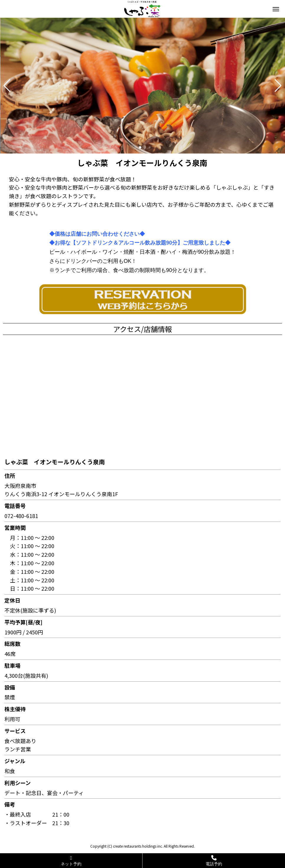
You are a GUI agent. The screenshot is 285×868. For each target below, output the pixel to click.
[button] (7, 86)
